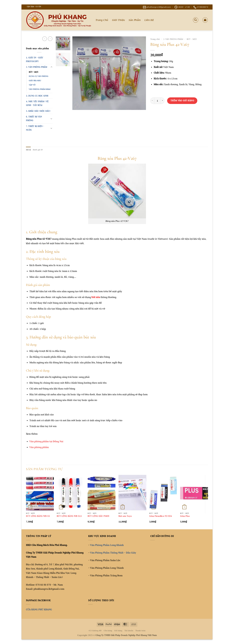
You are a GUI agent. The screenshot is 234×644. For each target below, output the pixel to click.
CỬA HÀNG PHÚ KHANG (39, 610)
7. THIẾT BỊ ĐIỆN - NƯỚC (35, 128)
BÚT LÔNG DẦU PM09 (98, 516)
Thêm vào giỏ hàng (182, 100)
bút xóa (96, 297)
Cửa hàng (108, 631)
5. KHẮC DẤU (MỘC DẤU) (38, 111)
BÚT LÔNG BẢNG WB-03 (38, 516)
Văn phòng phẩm (39, 447)
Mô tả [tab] (29, 150)
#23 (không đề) (95, 631)
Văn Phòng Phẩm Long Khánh (107, 545)
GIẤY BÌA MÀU (35, 80)
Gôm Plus (185, 516)
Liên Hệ (149, 20)
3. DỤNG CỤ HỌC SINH (37, 96)
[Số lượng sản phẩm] (157, 101)
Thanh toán (140, 631)
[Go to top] (220, 625)
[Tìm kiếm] (196, 20)
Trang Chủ (102, 20)
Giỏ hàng (118, 631)
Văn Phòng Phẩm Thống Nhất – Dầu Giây (113, 553)
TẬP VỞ (32, 85)
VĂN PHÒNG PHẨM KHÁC (40, 89)
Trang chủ (155, 39)
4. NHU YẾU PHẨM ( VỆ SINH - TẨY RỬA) (37, 103)
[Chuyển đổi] (51, 67)
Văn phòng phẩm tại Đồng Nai (46, 441)
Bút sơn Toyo (125, 516)
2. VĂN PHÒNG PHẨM (37, 67)
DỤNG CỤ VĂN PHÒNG (39, 76)
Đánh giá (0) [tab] (39, 150)
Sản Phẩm (135, 20)
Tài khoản (129, 631)
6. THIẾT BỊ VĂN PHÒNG (34, 118)
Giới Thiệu (118, 20)
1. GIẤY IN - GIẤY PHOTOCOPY (35, 59)
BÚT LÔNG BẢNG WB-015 (69, 516)
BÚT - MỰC (34, 72)
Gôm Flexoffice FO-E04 (161, 516)
